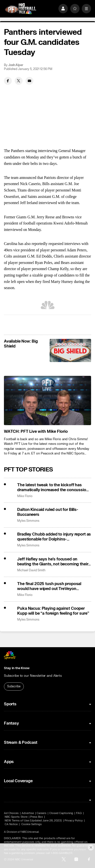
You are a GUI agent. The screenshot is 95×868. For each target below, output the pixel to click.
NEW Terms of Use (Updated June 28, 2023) (33, 821)
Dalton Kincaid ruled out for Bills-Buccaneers (48, 512)
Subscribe (14, 686)
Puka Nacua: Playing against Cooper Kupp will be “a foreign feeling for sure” (53, 611)
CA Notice (11, 824)
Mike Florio (25, 496)
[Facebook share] (8, 81)
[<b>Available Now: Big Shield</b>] (70, 351)
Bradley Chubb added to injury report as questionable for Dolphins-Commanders (54, 537)
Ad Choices (11, 813)
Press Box (37, 817)
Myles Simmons (28, 521)
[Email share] (29, 81)
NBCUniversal (30, 832)
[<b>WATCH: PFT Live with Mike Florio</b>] (47, 400)
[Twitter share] (19, 81)
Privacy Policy (74, 821)
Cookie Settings (32, 824)
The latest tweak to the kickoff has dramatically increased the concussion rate (53, 487)
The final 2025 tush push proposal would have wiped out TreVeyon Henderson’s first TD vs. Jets (49, 586)
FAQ (79, 813)
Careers (41, 813)
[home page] (20, 9)
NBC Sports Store (16, 817)
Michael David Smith (31, 570)
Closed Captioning (61, 813)
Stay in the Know (17, 668)
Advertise (28, 813)
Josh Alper (16, 65)
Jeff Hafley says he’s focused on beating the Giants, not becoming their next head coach (53, 562)
